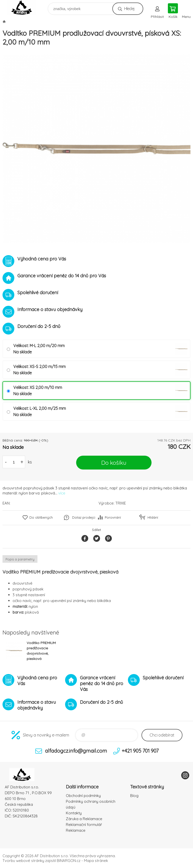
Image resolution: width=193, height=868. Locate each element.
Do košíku (114, 463)
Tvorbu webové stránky (23, 861)
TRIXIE (121, 503)
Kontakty (74, 813)
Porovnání (113, 517)
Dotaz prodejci (84, 517)
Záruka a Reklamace (84, 819)
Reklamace (76, 830)
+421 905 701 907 (140, 751)
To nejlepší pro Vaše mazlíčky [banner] (25, 7)
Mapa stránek (96, 861)
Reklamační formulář (84, 825)
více (62, 493)
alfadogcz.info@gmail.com (76, 751)
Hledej (129, 9)
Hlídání (153, 517)
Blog (134, 796)
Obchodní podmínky (83, 796)
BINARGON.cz (69, 861)
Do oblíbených (41, 517)
